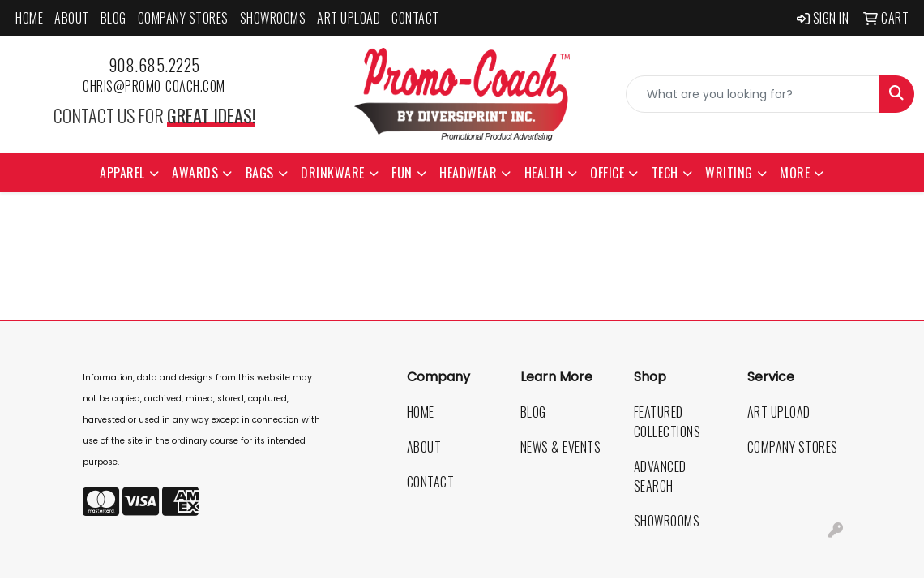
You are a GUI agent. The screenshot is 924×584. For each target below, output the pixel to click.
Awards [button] (195, 173)
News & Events (561, 447)
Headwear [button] (468, 173)
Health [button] (544, 173)
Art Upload (349, 18)
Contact (415, 18)
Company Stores (183, 18)
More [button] (795, 173)
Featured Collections (667, 422)
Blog (113, 18)
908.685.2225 (154, 65)
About (72, 18)
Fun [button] (402, 173)
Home (29, 18)
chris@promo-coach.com (154, 86)
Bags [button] (260, 173)
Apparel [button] (122, 173)
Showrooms (273, 18)
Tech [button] (665, 173)
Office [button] (607, 173)
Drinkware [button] (333, 173)
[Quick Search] (753, 94)
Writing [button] (729, 173)
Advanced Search (660, 476)
